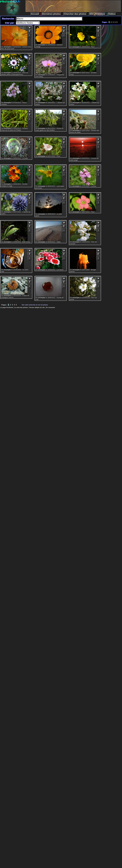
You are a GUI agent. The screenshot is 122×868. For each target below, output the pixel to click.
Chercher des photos (75, 14)
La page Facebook (7, 308)
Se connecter (51, 308)
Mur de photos (97, 14)
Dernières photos (52, 14)
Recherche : (9, 19)
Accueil (35, 14)
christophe (7, 47)
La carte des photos (21, 308)
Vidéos (112, 14)
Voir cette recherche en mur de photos (35, 305)
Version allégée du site (37, 308)
